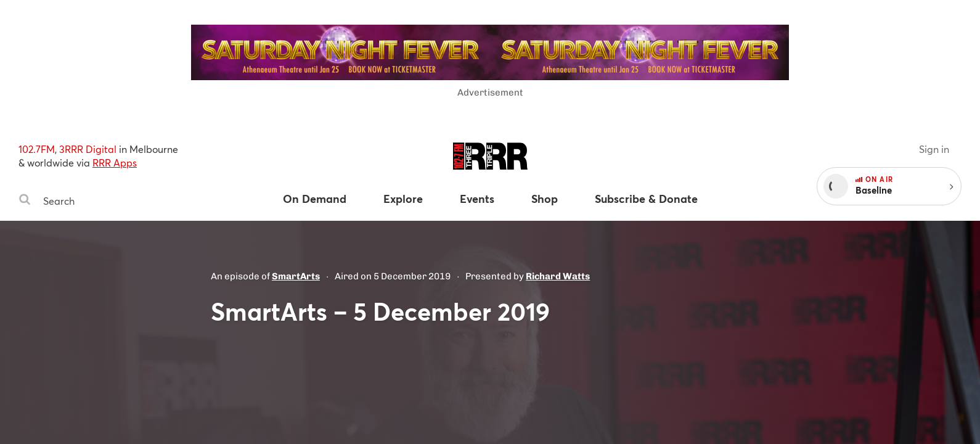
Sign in (934, 149)
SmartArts (296, 276)
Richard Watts (558, 276)
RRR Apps (115, 162)
